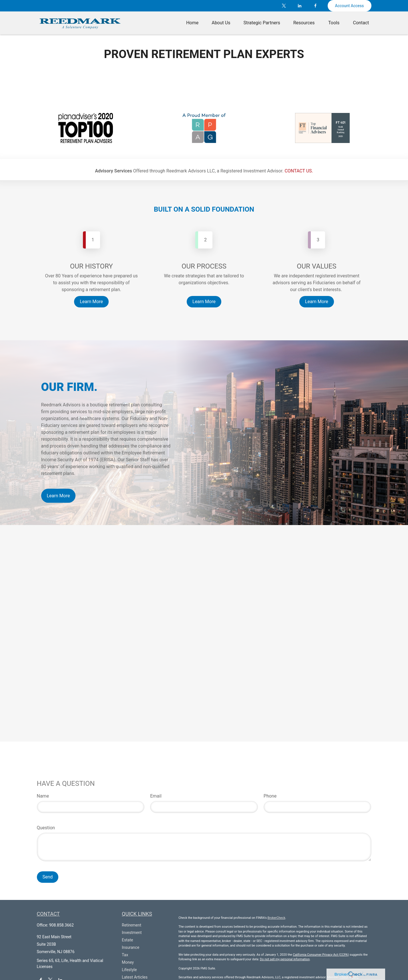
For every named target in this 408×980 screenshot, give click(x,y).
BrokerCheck (276, 918)
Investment (132, 933)
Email (156, 796)
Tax (125, 955)
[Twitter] (284, 6)
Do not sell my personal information (285, 959)
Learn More (58, 496)
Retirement (132, 925)
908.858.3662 (61, 925)
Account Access (350, 6)
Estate (127, 940)
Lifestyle (129, 970)
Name (43, 796)
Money (128, 962)
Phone (270, 796)
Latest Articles (135, 977)
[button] (192, 23)
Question (46, 828)
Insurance (131, 947)
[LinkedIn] (300, 6)
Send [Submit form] (48, 877)
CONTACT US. (299, 171)
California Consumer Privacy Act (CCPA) (321, 955)
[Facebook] (316, 6)
